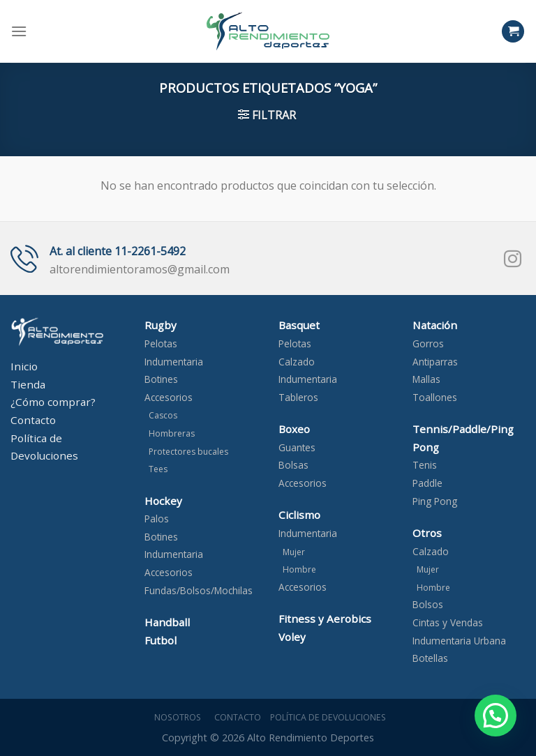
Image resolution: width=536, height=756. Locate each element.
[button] (496, 716)
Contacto (236, 717)
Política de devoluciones (328, 717)
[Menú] (19, 31)
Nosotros (176, 717)
